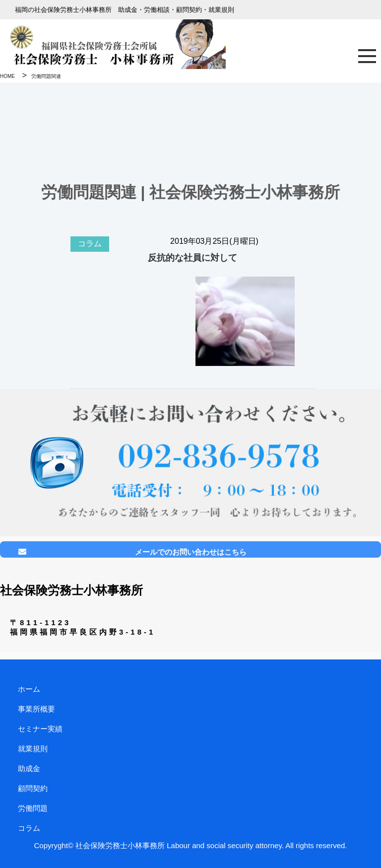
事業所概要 (36, 709)
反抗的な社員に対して (192, 258)
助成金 (29, 768)
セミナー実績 (40, 729)
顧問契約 (33, 788)
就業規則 (33, 749)
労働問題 (33, 808)
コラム (90, 244)
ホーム (29, 689)
